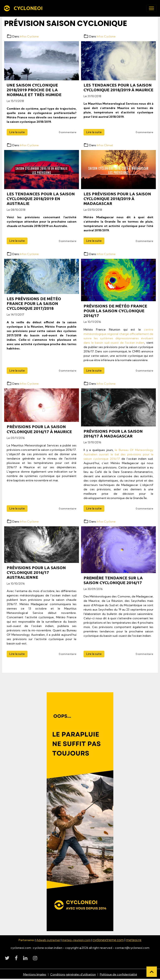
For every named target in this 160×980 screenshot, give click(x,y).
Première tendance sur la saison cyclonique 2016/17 (113, 580)
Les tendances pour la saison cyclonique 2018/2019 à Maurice (118, 87)
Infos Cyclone (29, 36)
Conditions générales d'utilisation (73, 974)
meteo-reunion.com (76, 940)
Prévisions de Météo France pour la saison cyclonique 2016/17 (115, 311)
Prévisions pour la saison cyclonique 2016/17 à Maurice (39, 429)
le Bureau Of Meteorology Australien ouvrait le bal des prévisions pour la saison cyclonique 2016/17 (118, 454)
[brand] (24, 8)
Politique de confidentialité (118, 974)
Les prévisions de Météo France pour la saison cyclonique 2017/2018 (34, 304)
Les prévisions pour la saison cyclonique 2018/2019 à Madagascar (117, 199)
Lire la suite (17, 132)
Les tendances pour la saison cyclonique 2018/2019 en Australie (41, 199)
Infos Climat (105, 145)
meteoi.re (134, 940)
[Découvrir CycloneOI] (80, 812)
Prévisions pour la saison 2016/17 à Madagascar (113, 434)
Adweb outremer (48, 940)
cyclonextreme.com (108, 940)
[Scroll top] (152, 972)
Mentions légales (35, 974)
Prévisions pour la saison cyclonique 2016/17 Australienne (36, 572)
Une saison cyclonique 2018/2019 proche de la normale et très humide (34, 90)
